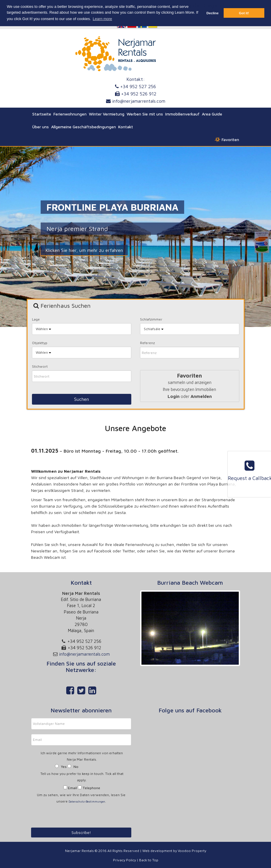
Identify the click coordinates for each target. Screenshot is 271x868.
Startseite (42, 114)
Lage (36, 319)
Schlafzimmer (151, 319)
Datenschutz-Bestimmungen (87, 802)
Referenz (147, 343)
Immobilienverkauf (182, 114)
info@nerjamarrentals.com (139, 101)
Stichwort (40, 366)
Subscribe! (81, 832)
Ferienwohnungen (70, 114)
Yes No (67, 766)
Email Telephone (82, 788)
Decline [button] (213, 13)
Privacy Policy (124, 860)
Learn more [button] (102, 19)
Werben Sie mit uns (145, 114)
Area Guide (212, 114)
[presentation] (69, 814)
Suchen (81, 399)
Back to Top (149, 860)
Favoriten (227, 140)
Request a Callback (249, 471)
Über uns (41, 127)
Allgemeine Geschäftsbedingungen (84, 127)
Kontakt (126, 127)
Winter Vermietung (107, 114)
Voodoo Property (192, 851)
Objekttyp (40, 343)
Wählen (43, 329)
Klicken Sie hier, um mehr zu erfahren (82, 250)
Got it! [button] (244, 13)
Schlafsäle (154, 329)
